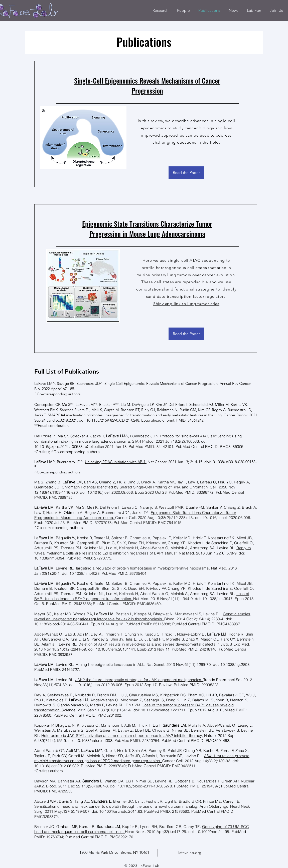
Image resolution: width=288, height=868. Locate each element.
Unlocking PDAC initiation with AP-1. (116, 462)
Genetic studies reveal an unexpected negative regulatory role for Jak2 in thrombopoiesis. (142, 616)
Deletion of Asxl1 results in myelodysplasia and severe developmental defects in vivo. (154, 644)
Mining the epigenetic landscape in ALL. (111, 664)
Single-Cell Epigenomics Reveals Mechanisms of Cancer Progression (147, 86)
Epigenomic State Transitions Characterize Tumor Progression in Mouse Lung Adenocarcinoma (147, 229)
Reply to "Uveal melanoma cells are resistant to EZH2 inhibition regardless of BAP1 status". (143, 550)
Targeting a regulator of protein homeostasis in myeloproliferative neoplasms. (143, 568)
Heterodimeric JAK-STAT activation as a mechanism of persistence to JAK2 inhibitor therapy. (123, 736)
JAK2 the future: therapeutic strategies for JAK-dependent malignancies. (139, 680)
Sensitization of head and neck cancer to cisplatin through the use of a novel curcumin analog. (117, 806)
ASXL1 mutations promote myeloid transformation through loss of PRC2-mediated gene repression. (142, 758)
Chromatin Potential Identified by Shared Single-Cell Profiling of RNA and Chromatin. (136, 487)
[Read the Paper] (186, 173)
